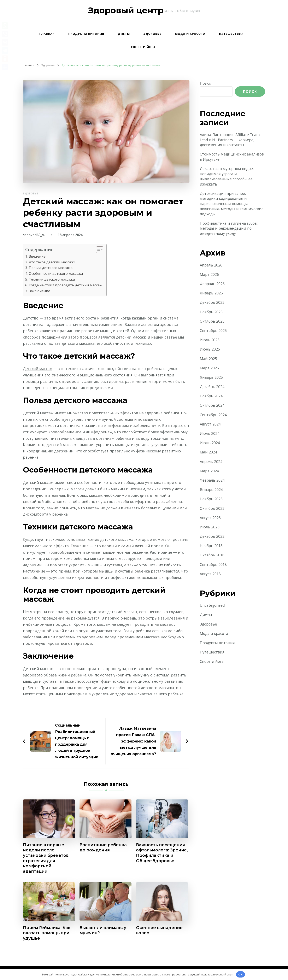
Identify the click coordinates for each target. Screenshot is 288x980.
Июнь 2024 (210, 444)
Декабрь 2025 (213, 304)
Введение (37, 256)
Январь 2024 (211, 491)
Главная (47, 34)
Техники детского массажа (52, 279)
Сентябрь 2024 (213, 416)
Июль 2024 (210, 435)
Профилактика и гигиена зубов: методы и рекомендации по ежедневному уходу (229, 229)
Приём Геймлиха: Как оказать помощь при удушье (47, 933)
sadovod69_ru (34, 235)
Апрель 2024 (211, 463)
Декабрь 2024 (213, 388)
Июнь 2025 (210, 350)
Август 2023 (210, 519)
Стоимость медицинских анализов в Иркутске (223, 157)
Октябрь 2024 (213, 406)
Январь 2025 (211, 378)
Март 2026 (209, 275)
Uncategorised (213, 606)
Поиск (205, 83)
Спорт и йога (143, 47)
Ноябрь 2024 (211, 397)
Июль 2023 (210, 528)
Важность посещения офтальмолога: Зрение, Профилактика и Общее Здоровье (161, 855)
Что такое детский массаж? (52, 262)
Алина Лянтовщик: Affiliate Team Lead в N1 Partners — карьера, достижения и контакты (230, 140)
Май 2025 (208, 360)
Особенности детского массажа (56, 273)
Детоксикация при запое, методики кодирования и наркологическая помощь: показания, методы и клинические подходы (225, 204)
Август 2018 (210, 575)
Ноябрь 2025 (211, 313)
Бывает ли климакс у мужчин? (104, 930)
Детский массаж (38, 368)
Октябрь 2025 (213, 322)
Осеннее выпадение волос (160, 930)
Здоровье (152, 34)
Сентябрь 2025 (213, 332)
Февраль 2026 (213, 285)
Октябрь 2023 (213, 509)
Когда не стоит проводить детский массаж (66, 284)
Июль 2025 (210, 341)
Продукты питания (86, 34)
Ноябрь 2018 (211, 547)
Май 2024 (208, 453)
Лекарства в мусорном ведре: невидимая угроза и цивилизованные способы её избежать (228, 177)
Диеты (124, 34)
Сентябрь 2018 (213, 565)
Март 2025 (209, 369)
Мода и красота (190, 34)
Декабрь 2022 (213, 538)
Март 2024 (209, 472)
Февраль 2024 (213, 481)
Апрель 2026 (211, 266)
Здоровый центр (126, 10)
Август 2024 (210, 425)
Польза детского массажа (51, 267)
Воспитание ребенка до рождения (103, 847)
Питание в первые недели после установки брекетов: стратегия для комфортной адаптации (47, 858)
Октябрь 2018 (213, 556)
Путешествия (231, 34)
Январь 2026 (211, 294)
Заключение (40, 290)
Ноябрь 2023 (211, 500)
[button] (99, 250)
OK (241, 974)
